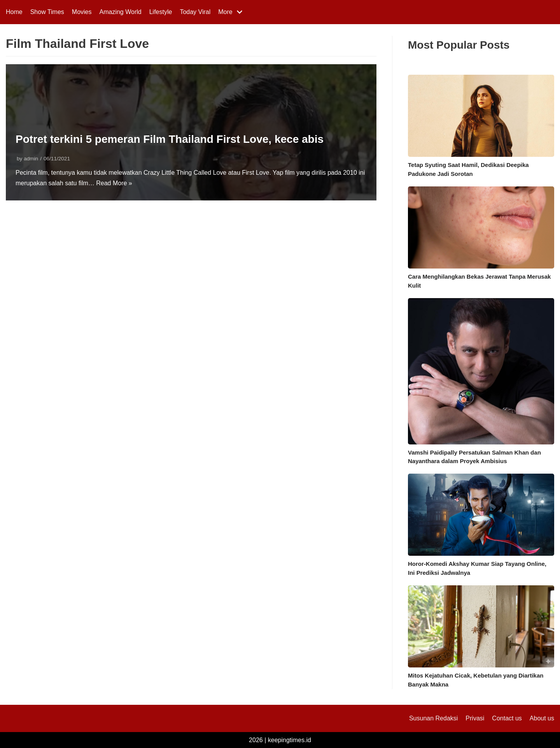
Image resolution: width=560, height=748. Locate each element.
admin (31, 159)
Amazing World (121, 12)
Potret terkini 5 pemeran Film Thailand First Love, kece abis (170, 139)
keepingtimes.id (290, 740)
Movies (82, 12)
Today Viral (195, 12)
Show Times (47, 12)
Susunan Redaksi (433, 718)
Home (14, 12)
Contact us (507, 718)
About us (542, 718)
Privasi (475, 718)
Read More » (114, 183)
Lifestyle (161, 12)
